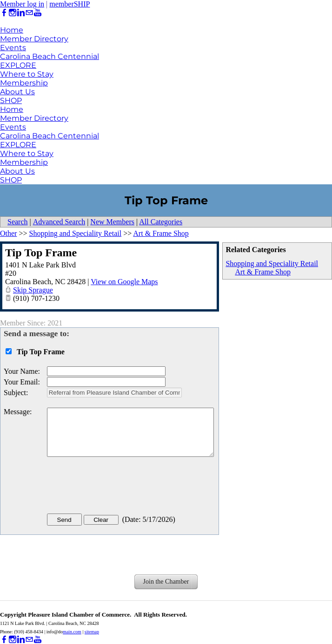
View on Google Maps (124, 282)
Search (18, 222)
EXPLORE (18, 65)
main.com (72, 632)
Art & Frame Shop (263, 272)
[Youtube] (38, 13)
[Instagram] (13, 13)
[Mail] (29, 13)
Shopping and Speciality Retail (272, 263)
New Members (112, 222)
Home (12, 30)
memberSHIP (70, 4)
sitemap (92, 632)
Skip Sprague (33, 290)
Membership (24, 83)
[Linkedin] (21, 13)
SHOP (11, 101)
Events (13, 48)
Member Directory (34, 39)
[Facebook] (4, 13)
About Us (17, 92)
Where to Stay (27, 74)
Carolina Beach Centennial (50, 56)
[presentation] (118, 487)
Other (8, 233)
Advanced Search (59, 222)
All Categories (161, 222)
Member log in (22, 4)
